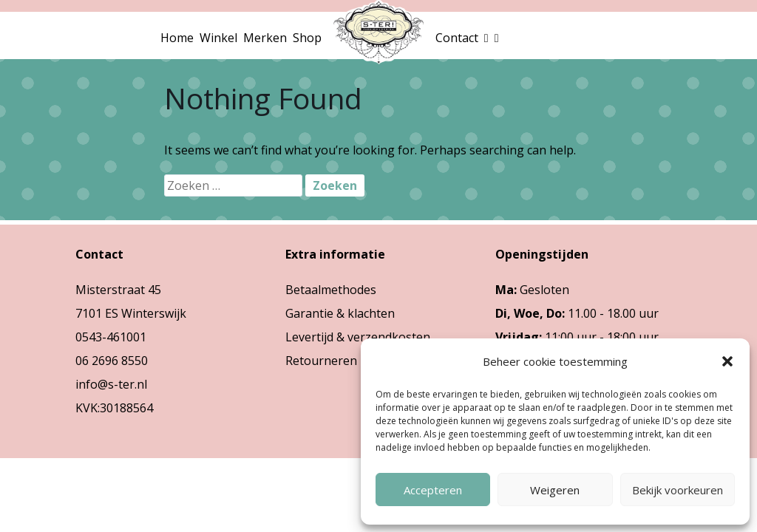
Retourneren (321, 361)
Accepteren (433, 490)
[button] (727, 361)
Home (177, 38)
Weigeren (555, 490)
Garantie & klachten (340, 313)
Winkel (218, 38)
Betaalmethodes (331, 290)
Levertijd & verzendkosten (358, 337)
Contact (457, 38)
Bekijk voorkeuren (678, 490)
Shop (307, 38)
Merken (265, 38)
